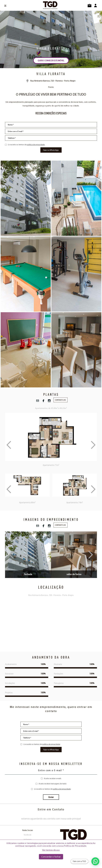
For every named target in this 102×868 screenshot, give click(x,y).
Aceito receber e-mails (53, 778)
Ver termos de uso (51, 850)
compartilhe (60, 400)
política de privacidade (36, 145)
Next (93, 489)
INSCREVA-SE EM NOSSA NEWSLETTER (51, 764)
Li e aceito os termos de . (27, 145)
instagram (28, 839)
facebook (28, 835)
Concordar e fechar (51, 857)
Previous (9, 489)
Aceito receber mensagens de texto (53, 784)
